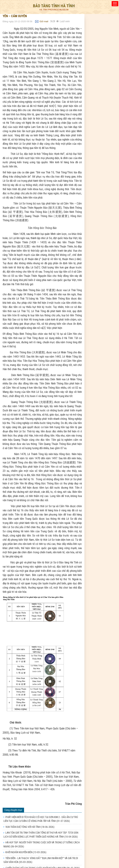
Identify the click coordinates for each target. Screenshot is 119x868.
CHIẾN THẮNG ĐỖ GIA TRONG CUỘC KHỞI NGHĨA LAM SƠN (43, 853)
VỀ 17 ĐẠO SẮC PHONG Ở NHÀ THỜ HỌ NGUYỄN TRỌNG (41, 865)
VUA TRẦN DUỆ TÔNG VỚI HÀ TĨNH (30, 812)
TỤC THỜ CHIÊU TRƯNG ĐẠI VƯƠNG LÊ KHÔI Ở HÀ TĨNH (41, 859)
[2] (44, 328)
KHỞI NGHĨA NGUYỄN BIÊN (26, 838)
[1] (55, 106)
